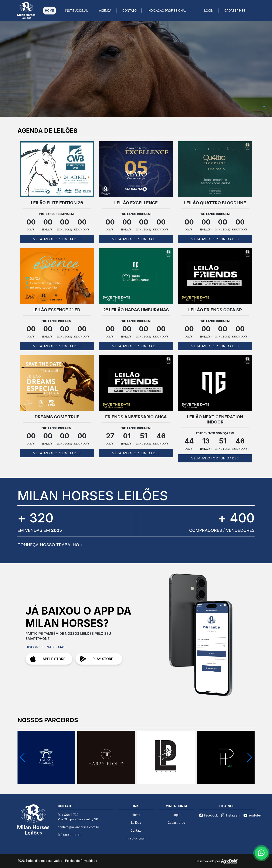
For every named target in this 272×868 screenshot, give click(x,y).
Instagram (231, 815)
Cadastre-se (176, 823)
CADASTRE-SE (235, 11)
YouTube (252, 815)
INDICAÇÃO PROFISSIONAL (167, 11)
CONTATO (130, 11)
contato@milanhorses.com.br (78, 827)
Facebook (208, 815)
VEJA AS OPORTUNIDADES (57, 239)
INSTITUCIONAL (76, 11)
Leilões (136, 823)
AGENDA (105, 11)
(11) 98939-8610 (69, 835)
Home (136, 815)
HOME (50, 11)
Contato (136, 830)
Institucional (136, 838)
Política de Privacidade (81, 861)
